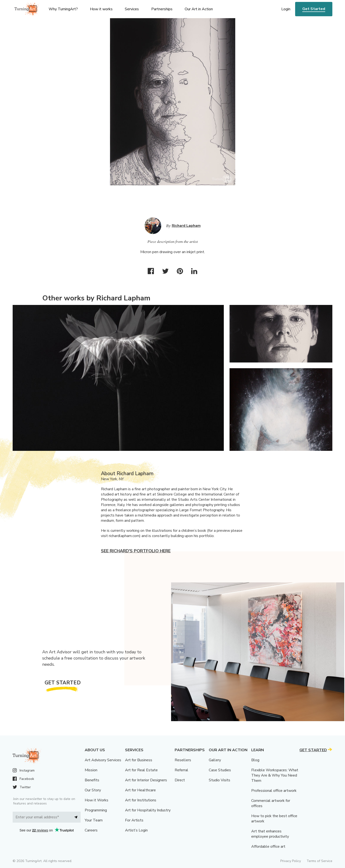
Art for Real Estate (141, 770)
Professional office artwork (274, 791)
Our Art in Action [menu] (199, 9)
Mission (91, 770)
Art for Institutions (141, 800)
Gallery (215, 760)
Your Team (94, 820)
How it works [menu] (101, 9)
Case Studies (220, 770)
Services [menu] (132, 9)
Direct (180, 780)
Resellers (183, 760)
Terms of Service (319, 861)
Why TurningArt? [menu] (63, 9)
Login (286, 9)
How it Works (97, 800)
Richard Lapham (186, 226)
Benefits (92, 780)
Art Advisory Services (103, 760)
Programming (96, 810)
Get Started (314, 9)
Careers (91, 830)
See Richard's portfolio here (136, 551)
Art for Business (139, 760)
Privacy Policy (291, 861)
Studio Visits (220, 780)
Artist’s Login (136, 830)
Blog (255, 760)
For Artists (134, 820)
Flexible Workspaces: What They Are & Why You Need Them (275, 775)
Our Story (93, 790)
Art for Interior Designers (146, 780)
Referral (181, 770)
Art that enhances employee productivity (270, 834)
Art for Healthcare (140, 790)
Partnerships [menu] (162, 9)
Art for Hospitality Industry (148, 810)
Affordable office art (268, 847)
